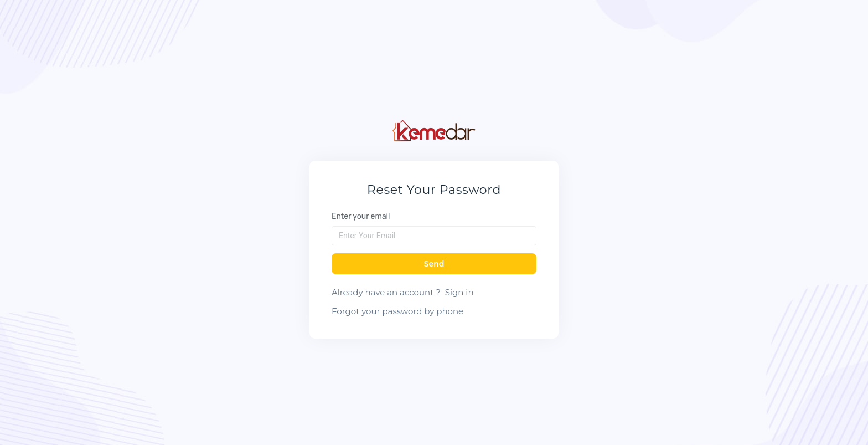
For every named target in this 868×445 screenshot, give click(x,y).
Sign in (459, 292)
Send (434, 264)
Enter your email (361, 216)
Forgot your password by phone (397, 311)
